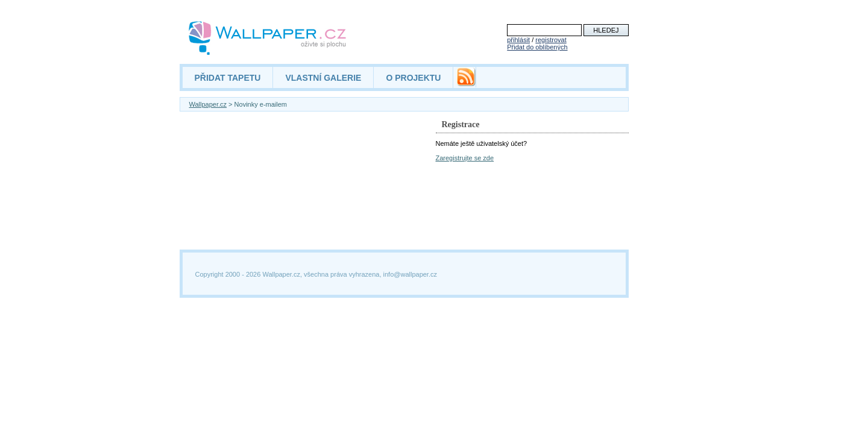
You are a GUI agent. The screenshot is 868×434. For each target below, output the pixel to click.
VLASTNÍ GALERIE (323, 78)
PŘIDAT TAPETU (228, 78)
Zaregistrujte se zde (465, 158)
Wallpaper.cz (208, 104)
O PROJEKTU (413, 78)
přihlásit (518, 40)
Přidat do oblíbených (537, 47)
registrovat (551, 40)
